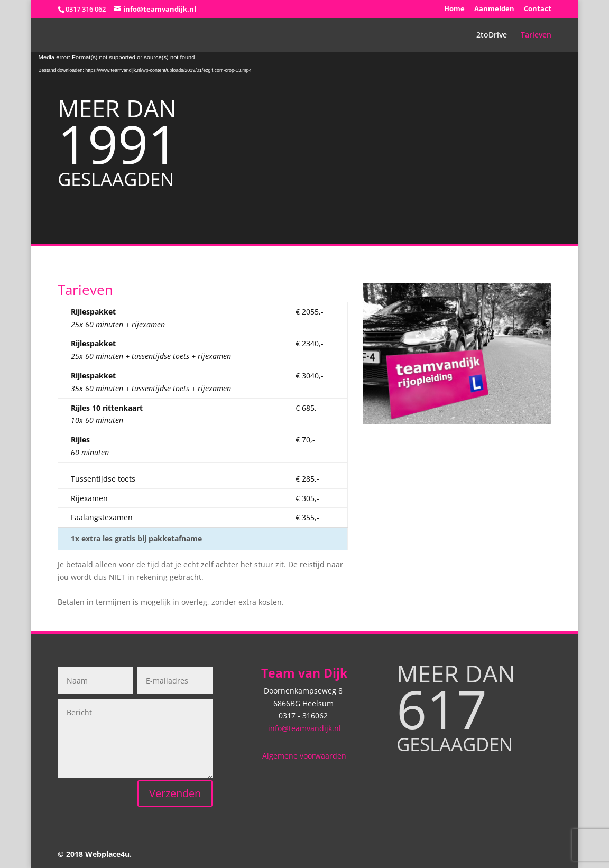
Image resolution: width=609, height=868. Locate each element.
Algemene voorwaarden (304, 756)
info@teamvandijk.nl (304, 728)
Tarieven (536, 35)
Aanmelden (494, 9)
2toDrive (492, 35)
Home (454, 9)
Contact (538, 9)
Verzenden (175, 793)
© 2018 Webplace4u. (95, 854)
